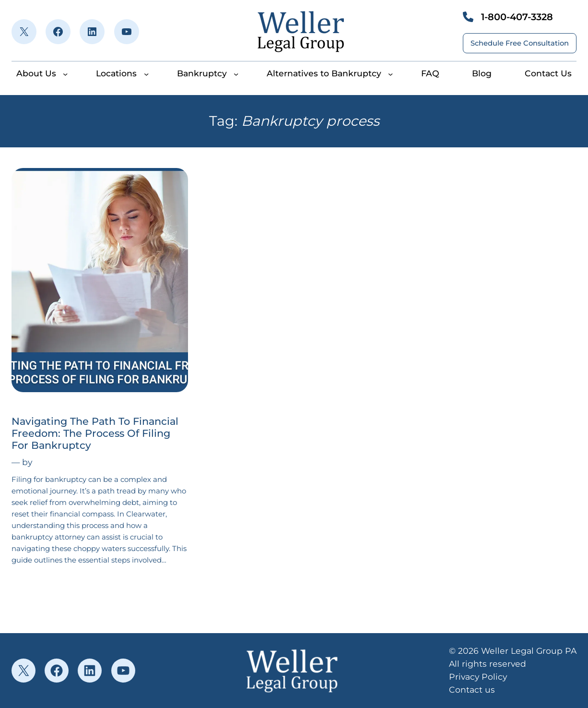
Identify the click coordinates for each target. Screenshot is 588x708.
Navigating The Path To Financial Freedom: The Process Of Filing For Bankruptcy (95, 433)
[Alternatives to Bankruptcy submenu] (390, 73)
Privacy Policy (478, 677)
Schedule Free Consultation (520, 43)
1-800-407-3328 (517, 17)
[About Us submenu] (65, 73)
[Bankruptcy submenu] (236, 73)
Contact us (472, 690)
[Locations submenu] (146, 73)
